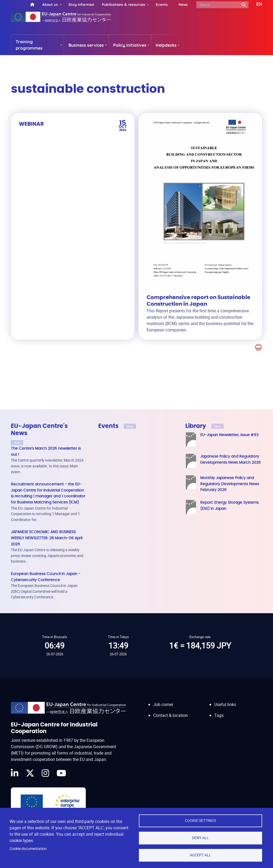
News (183, 4)
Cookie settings (200, 821)
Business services (86, 45)
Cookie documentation (28, 849)
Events (162, 4)
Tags (219, 715)
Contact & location (170, 715)
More (17, 443)
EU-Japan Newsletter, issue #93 (229, 435)
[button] (255, 5)
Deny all (200, 838)
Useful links (225, 704)
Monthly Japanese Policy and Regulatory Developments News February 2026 (230, 484)
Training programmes (29, 45)
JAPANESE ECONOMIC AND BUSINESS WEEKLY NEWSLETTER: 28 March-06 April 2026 (47, 538)
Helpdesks (166, 45)
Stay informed (81, 4)
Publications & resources (124, 4)
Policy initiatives (130, 45)
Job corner (163, 704)
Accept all (201, 855)
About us (50, 4)
